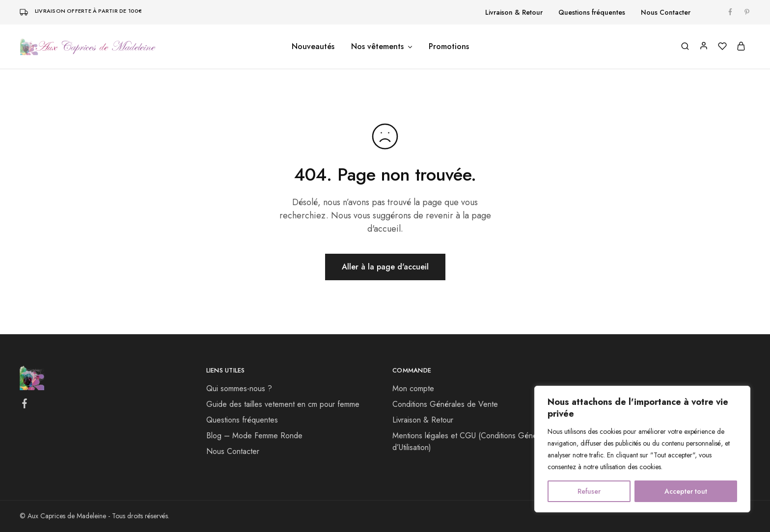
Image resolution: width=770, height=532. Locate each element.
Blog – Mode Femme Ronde (254, 436)
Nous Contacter (666, 12)
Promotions (449, 47)
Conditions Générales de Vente (445, 404)
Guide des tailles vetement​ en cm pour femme (283, 404)
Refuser (589, 491)
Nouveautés (313, 47)
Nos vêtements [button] (382, 47)
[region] (642, 449)
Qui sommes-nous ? (239, 388)
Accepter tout (686, 491)
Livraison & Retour (514, 12)
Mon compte (413, 388)
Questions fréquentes (592, 12)
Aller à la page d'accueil (385, 267)
